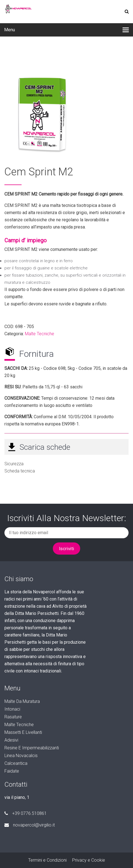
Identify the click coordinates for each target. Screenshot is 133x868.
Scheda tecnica (20, 471)
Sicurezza (14, 464)
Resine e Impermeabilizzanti (32, 748)
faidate (12, 771)
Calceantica (16, 763)
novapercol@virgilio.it (30, 825)
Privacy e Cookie (89, 860)
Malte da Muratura (22, 701)
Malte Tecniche (40, 334)
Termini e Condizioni (47, 860)
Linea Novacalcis (21, 756)
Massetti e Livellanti (23, 732)
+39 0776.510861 (26, 813)
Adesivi (11, 740)
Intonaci (12, 709)
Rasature (13, 717)
